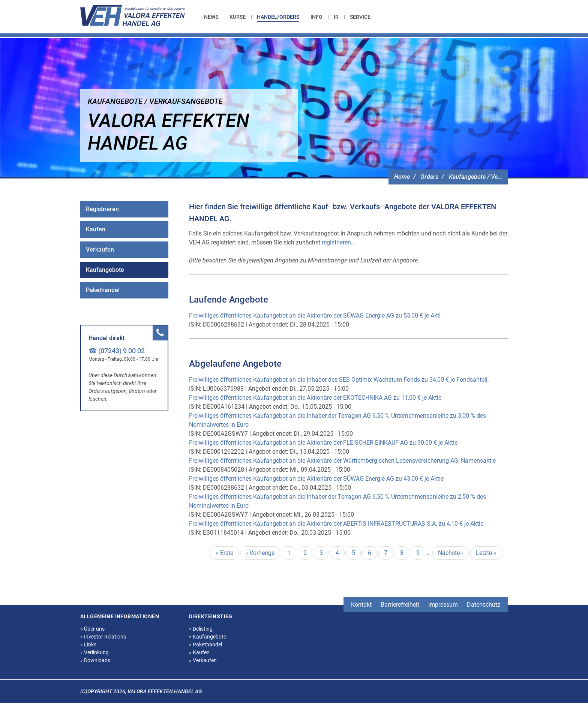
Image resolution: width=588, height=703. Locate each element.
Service (360, 17)
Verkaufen (100, 250)
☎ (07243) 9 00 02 (117, 351)
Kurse (238, 17)
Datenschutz (484, 605)
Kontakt (361, 605)
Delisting (201, 629)
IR (336, 17)
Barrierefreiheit (400, 605)
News (211, 17)
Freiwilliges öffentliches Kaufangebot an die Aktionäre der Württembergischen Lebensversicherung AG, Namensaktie (342, 461)
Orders (429, 177)
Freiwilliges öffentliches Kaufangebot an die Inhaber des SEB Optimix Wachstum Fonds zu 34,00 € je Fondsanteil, (339, 380)
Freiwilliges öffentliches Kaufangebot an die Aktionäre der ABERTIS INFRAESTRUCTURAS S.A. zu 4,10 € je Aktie (336, 524)
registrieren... (339, 242)
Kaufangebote (105, 270)
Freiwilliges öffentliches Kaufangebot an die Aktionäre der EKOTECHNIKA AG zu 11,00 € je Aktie (315, 398)
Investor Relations (103, 637)
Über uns (92, 629)
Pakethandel (103, 290)
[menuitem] (214, 17)
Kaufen (96, 229)
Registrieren (102, 209)
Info (316, 17)
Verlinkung (94, 652)
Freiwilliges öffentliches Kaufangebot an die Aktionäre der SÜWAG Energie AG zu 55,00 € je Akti (315, 316)
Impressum (443, 605)
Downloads (95, 660)
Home (402, 177)
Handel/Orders (278, 17)
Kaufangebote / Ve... (475, 177)
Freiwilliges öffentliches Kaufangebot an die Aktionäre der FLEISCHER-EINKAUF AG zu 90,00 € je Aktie (323, 443)
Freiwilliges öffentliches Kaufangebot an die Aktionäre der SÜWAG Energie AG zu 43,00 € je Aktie (316, 479)
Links (88, 645)
